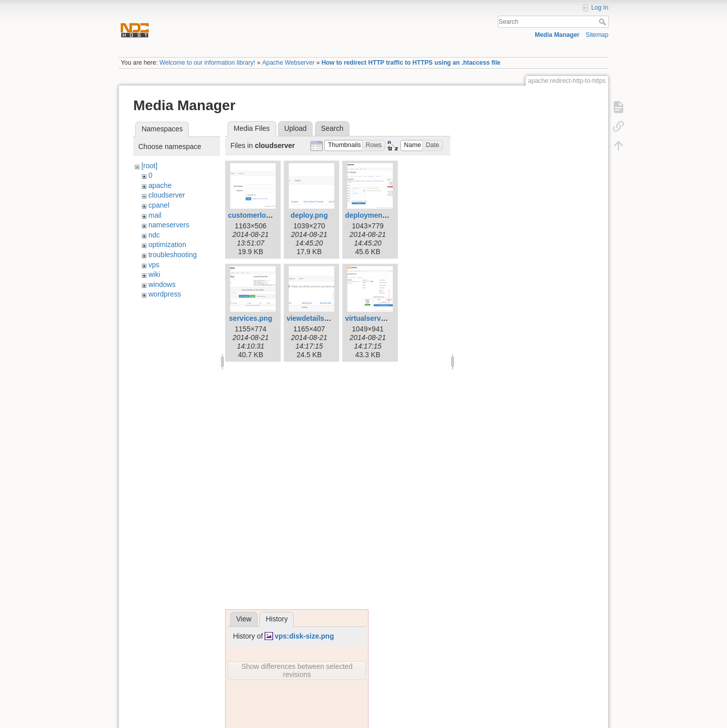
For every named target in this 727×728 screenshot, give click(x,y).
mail (155, 215)
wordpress (165, 294)
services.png (251, 318)
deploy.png (309, 215)
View (244, 619)
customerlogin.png (259, 215)
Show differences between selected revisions (297, 670)
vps (154, 265)
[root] (149, 166)
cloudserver (167, 195)
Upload (295, 128)
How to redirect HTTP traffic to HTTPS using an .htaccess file (411, 63)
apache (160, 185)
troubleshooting (173, 255)
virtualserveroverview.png (388, 318)
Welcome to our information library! (207, 63)
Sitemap (597, 35)
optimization (167, 245)
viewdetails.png (313, 318)
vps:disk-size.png (304, 636)
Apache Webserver (288, 63)
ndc (154, 235)
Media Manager (557, 35)
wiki (154, 274)
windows (162, 284)
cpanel (159, 205)
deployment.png (372, 215)
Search (604, 22)
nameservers (169, 225)
